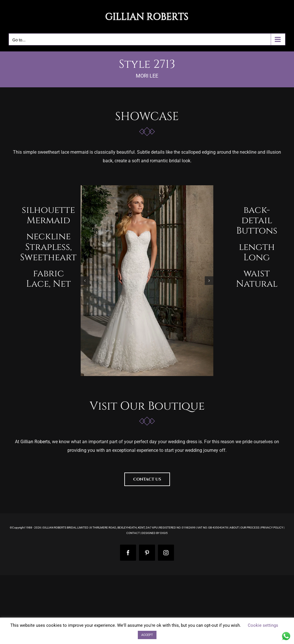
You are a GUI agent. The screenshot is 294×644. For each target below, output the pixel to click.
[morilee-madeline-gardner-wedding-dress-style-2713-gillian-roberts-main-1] (147, 281)
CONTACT (133, 533)
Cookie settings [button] (263, 625)
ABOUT (234, 528)
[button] (85, 281)
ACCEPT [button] (147, 635)
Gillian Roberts (35, 442)
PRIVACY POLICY (272, 528)
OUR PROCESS (250, 528)
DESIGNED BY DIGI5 (155, 533)
